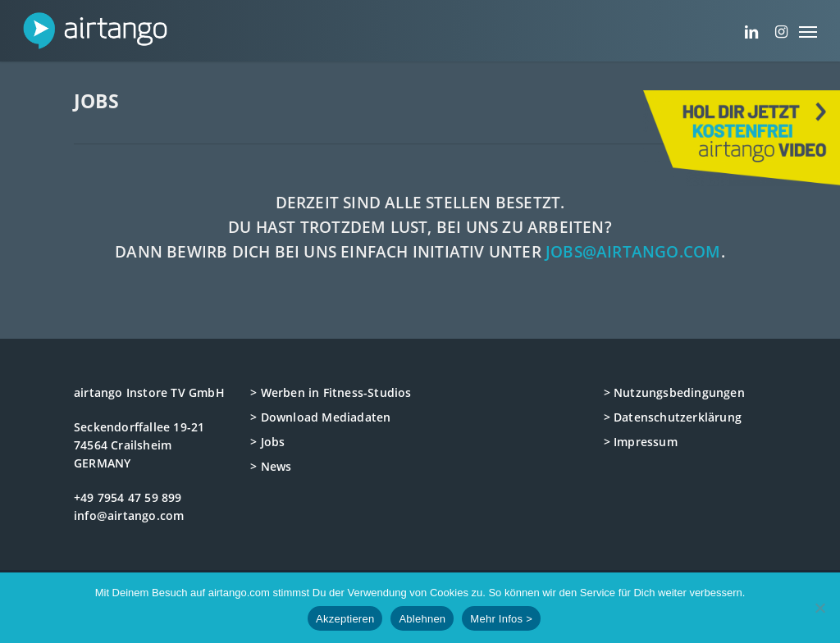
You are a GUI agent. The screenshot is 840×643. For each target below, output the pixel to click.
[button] (808, 31)
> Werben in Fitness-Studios (331, 392)
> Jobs (267, 442)
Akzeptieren (345, 619)
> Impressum (641, 442)
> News (271, 466)
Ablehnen (422, 619)
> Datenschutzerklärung (673, 417)
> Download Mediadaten (320, 417)
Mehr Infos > (501, 619)
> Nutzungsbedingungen (674, 392)
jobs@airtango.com (633, 251)
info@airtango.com (129, 515)
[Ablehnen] (819, 608)
